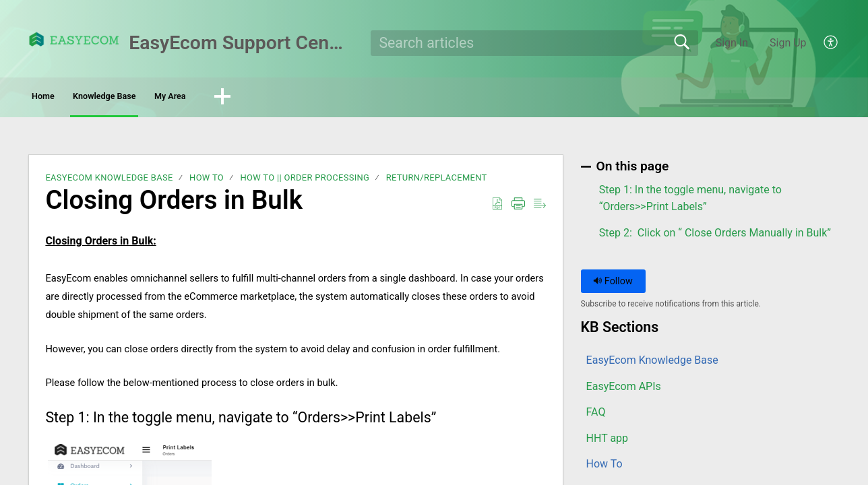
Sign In (732, 43)
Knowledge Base (168, 98)
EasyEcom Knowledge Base (109, 182)
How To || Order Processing (305, 182)
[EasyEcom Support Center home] (74, 39)
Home (66, 98)
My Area (275, 98)
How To (207, 182)
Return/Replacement (437, 182)
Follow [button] (613, 285)
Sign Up (788, 43)
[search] (535, 43)
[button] (831, 43)
